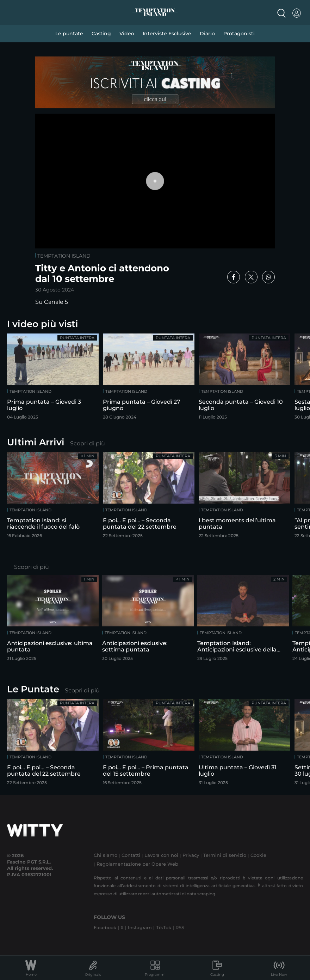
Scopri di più (88, 443)
